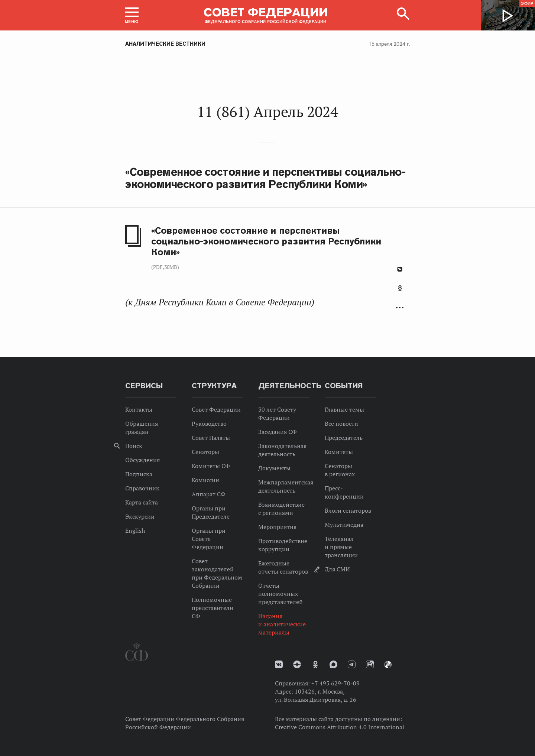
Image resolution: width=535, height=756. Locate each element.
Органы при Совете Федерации (209, 539)
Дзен (297, 664)
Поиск (134, 446)
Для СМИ (337, 569)
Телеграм (352, 664)
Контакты (139, 409)
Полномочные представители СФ (213, 608)
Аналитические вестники (165, 44)
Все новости (341, 424)
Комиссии (205, 480)
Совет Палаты (211, 438)
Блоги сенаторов (348, 510)
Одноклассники (400, 288)
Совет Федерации (216, 409)
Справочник (142, 488)
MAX (333, 664)
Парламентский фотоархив (388, 665)
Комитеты (339, 452)
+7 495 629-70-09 (335, 683)
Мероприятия (277, 527)
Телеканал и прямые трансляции (341, 547)
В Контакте (400, 269)
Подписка (139, 474)
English (135, 531)
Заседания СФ (278, 432)
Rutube (370, 664)
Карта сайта (142, 502)
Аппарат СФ (209, 494)
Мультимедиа (344, 525)
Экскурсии (140, 516)
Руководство (209, 424)
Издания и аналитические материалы (282, 624)
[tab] (400, 292)
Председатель (344, 438)
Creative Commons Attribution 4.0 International (340, 727)
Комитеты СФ (211, 466)
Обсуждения (142, 460)
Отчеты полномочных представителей (281, 594)
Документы (274, 468)
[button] (132, 15)
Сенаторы (205, 452)
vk (279, 664)
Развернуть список (400, 308)
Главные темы (344, 409)
